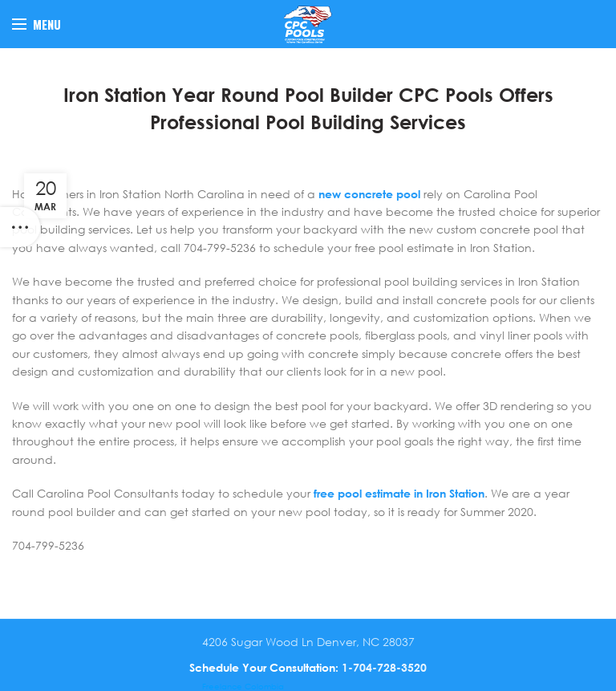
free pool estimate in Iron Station (399, 493)
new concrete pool (369, 194)
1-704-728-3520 (384, 667)
